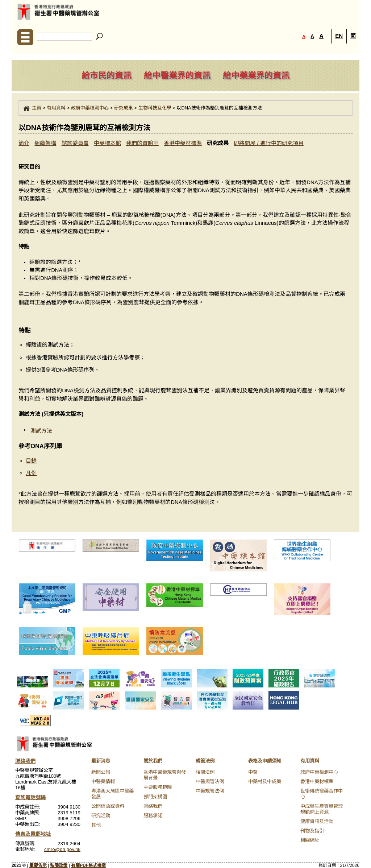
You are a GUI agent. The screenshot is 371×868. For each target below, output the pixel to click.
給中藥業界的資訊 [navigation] (256, 76)
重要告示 (38, 865)
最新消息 (101, 761)
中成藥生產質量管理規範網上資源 (322, 809)
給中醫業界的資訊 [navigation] (177, 76)
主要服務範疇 (158, 787)
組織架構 (45, 143)
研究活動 (101, 816)
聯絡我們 (153, 806)
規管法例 (205, 761)
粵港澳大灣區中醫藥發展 (112, 794)
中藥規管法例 (210, 791)
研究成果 (124, 108)
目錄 (31, 461)
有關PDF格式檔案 (88, 865)
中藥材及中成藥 (265, 782)
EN (339, 36)
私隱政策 (59, 865)
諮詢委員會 (75, 143)
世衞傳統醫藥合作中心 (322, 794)
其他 (96, 825)
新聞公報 (101, 772)
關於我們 (153, 761)
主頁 (37, 108)
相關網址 (310, 840)
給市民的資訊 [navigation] (107, 76)
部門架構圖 (155, 797)
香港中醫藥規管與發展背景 (165, 775)
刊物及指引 (312, 831)
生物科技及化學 (155, 108)
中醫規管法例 (210, 782)
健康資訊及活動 (317, 821)
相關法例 (205, 772)
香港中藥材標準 (183, 143)
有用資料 (56, 108)
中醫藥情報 (103, 782)
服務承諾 (153, 816)
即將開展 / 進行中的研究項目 (269, 143)
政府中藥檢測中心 (90, 108)
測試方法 (41, 431)
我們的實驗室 (142, 143)
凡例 (31, 473)
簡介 (24, 143)
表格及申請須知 (265, 761)
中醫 (253, 772)
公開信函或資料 (108, 806)
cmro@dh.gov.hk (62, 849)
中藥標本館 (107, 143)
